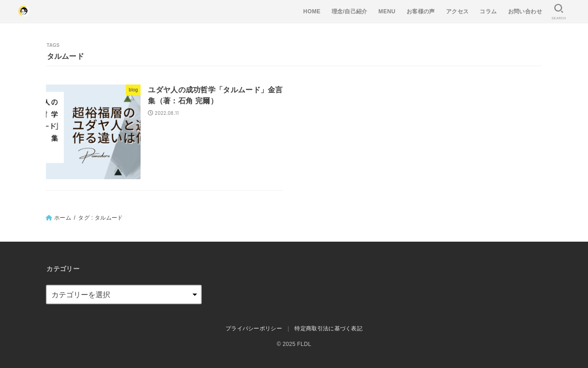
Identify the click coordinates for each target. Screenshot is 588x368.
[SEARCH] (559, 12)
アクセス (458, 11)
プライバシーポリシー (254, 328)
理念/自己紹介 (350, 11)
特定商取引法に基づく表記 (328, 328)
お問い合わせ (525, 11)
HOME (312, 11)
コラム (488, 11)
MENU (387, 11)
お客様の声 (421, 11)
